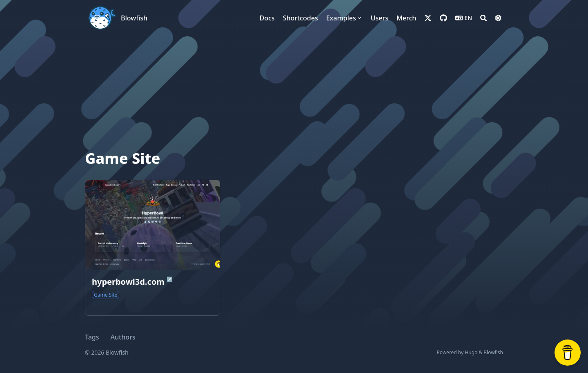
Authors (123, 337)
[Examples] (344, 18)
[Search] (483, 18)
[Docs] (267, 18)
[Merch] (406, 18)
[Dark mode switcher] (498, 18)
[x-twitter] (428, 18)
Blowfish (134, 18)
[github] (443, 18)
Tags (92, 337)
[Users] (380, 18)
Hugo (471, 352)
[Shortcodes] (301, 18)
